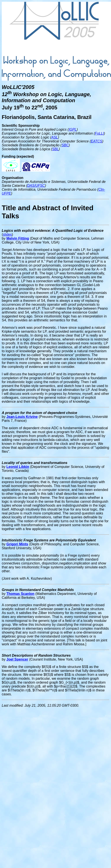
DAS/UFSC (36, 186)
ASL (55, 137)
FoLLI (99, 133)
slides (7, 235)
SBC (65, 145)
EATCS (97, 141)
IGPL (73, 129)
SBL (55, 149)
